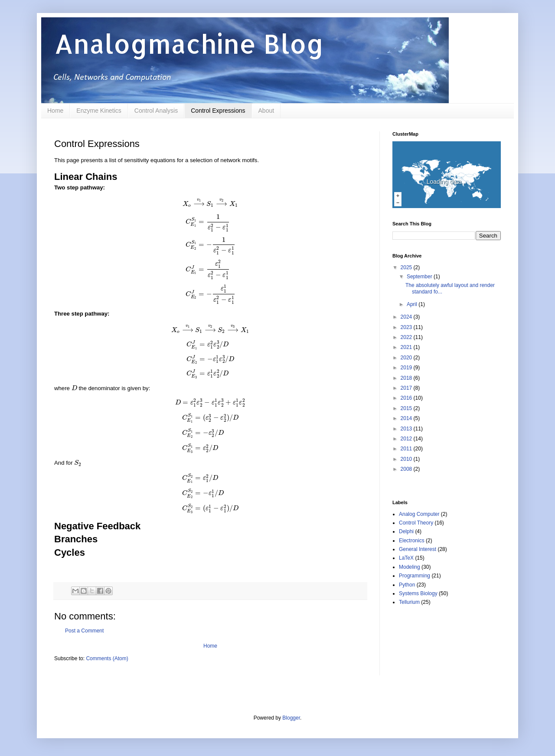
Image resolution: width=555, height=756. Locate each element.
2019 (407, 368)
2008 (407, 469)
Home (55, 111)
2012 (407, 439)
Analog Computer (419, 514)
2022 (407, 337)
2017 (407, 388)
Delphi (406, 531)
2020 (407, 358)
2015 (407, 408)
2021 (407, 347)
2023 (407, 327)
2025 (407, 267)
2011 (407, 449)
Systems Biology (418, 593)
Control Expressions (218, 111)
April (413, 304)
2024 (407, 317)
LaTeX (406, 558)
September (420, 277)
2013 (407, 429)
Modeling (410, 567)
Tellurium (409, 602)
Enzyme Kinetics (99, 111)
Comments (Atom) (107, 658)
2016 (407, 398)
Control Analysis (156, 111)
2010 (407, 459)
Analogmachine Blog (189, 44)
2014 (407, 418)
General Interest (418, 549)
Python (407, 585)
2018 (407, 378)
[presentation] (210, 204)
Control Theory (416, 523)
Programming (415, 576)
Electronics (412, 541)
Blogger (291, 718)
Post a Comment (84, 631)
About (266, 111)
